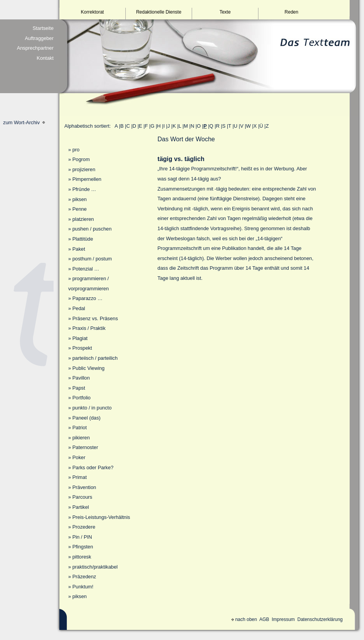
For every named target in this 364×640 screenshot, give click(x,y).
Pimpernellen (87, 179)
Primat (79, 477)
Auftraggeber (39, 38)
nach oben (244, 619)
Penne (79, 209)
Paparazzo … (87, 298)
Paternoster (85, 447)
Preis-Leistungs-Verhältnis (101, 517)
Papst (79, 388)
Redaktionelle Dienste (159, 12)
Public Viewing (88, 368)
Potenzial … (86, 269)
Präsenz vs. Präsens (95, 318)
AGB (264, 619)
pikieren (81, 438)
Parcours (82, 497)
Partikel (81, 507)
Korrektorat (92, 12)
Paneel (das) (86, 418)
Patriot (79, 428)
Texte (225, 12)
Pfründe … (84, 189)
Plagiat (80, 338)
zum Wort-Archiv (24, 122)
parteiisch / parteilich (95, 358)
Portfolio (81, 398)
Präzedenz (84, 577)
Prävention (84, 487)
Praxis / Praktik (89, 328)
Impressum (283, 619)
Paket (79, 249)
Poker (79, 457)
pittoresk (81, 557)
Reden (291, 12)
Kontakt (45, 58)
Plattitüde (82, 239)
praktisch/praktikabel (95, 567)
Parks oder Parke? (93, 467)
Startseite (43, 28)
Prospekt (82, 348)
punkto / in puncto (92, 408)
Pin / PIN (82, 537)
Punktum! (83, 587)
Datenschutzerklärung (320, 619)
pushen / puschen (92, 229)
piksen (79, 199)
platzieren (83, 219)
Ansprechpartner (35, 48)
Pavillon (81, 378)
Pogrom (81, 159)
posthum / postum (92, 259)
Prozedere (84, 527)
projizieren (84, 169)
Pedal (79, 308)
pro (76, 150)
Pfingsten (82, 547)
